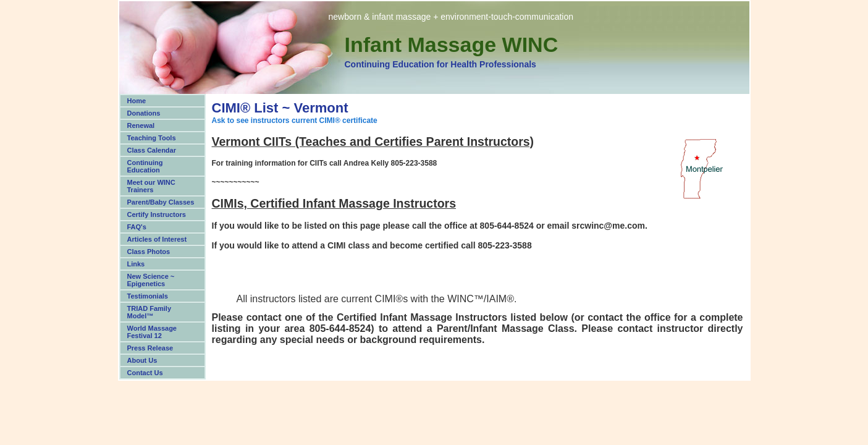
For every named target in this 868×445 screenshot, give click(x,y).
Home (137, 101)
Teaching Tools (152, 138)
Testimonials (148, 296)
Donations (144, 113)
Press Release (150, 348)
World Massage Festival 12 (152, 332)
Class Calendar (152, 150)
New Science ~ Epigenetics (151, 280)
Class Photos (149, 252)
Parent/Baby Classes (161, 202)
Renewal (141, 125)
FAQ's (137, 227)
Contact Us (145, 373)
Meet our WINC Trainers (151, 186)
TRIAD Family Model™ (150, 312)
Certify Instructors (157, 214)
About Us (142, 360)
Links (136, 264)
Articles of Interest (157, 239)
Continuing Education (145, 166)
